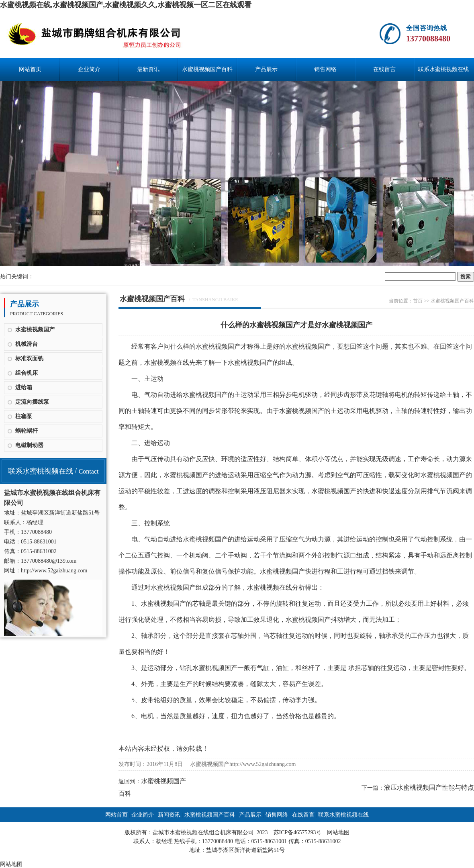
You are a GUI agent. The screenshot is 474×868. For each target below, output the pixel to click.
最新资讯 (148, 69)
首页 (418, 301)
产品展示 (266, 69)
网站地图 (338, 832)
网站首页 (30, 69)
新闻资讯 (169, 815)
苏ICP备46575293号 (298, 832)
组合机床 (27, 373)
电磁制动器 (29, 445)
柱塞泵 (24, 416)
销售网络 (325, 69)
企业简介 (89, 69)
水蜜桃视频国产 (35, 330)
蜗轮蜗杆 (27, 431)
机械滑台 (27, 344)
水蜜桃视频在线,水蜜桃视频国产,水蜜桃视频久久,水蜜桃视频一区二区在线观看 (126, 5)
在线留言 (384, 69)
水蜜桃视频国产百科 (207, 69)
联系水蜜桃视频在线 (443, 69)
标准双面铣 (29, 358)
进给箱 (24, 387)
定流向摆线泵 (32, 402)
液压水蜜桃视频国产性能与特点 (429, 787)
